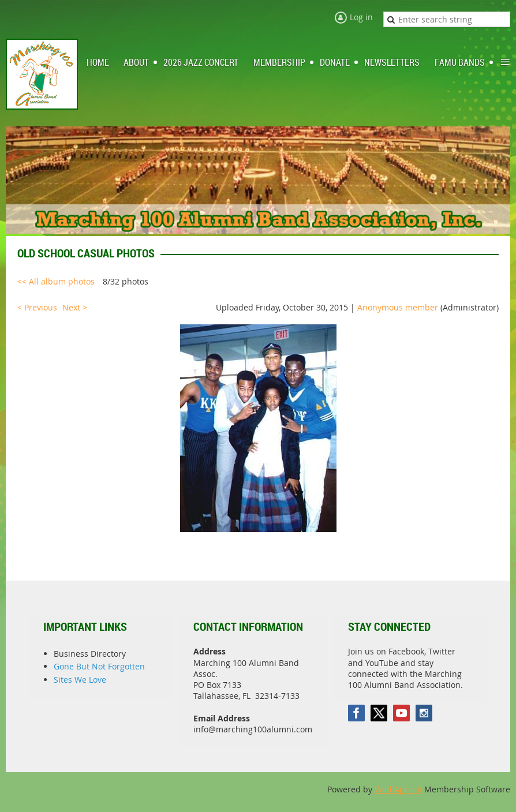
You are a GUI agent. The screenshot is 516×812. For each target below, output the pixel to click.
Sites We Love (80, 680)
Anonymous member (398, 307)
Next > (75, 307)
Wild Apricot (398, 789)
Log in (361, 17)
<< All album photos (56, 281)
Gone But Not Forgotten (99, 666)
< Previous (37, 307)
